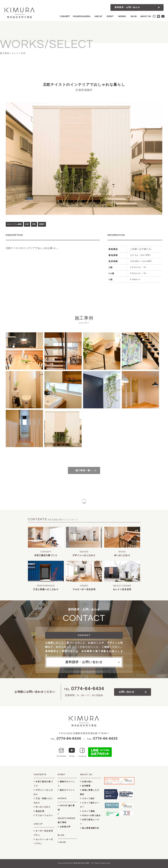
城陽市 (42, 224)
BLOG (134, 16)
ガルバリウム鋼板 (14, 224)
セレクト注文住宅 (122, 589)
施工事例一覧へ (84, 471)
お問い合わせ (127, 692)
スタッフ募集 (87, 811)
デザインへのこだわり (84, 555)
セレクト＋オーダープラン (43, 842)
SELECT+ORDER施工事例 (66, 818)
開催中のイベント (66, 784)
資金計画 (39, 811)
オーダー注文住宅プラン (43, 833)
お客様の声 (64, 827)
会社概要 (85, 786)
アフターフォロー (43, 816)
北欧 (27, 224)
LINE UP (98, 16)
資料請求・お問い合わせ (127, 7)
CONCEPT (65, 16)
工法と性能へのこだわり (46, 589)
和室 (34, 224)
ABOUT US (145, 16)
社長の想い (86, 782)
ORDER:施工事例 (66, 808)
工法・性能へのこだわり (43, 801)
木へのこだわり (122, 555)
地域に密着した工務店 (90, 792)
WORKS (122, 16)
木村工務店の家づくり (46, 555)
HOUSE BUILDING (82, 16)
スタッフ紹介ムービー (90, 805)
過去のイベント (66, 790)
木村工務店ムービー (90, 822)
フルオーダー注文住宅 (84, 589)
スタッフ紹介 (87, 799)
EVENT (110, 16)
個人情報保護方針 (90, 828)
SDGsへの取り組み (90, 816)
